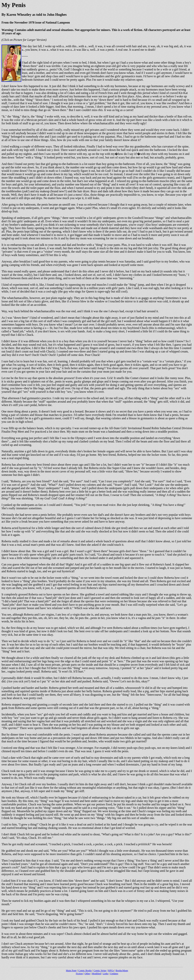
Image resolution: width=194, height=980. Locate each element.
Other (87, 973)
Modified (96, 973)
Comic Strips (100, 970)
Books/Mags (122, 970)
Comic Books (85, 970)
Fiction (79, 973)
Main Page (71, 970)
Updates (114, 973)
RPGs (111, 970)
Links (106, 973)
